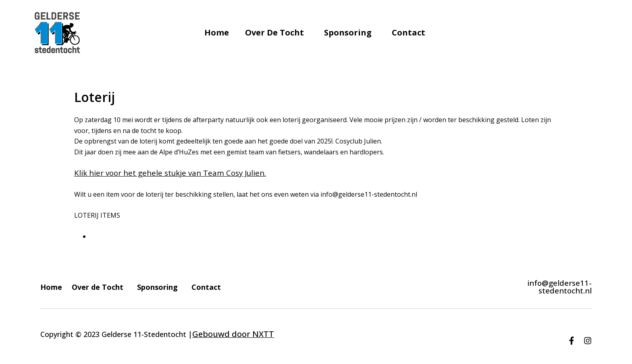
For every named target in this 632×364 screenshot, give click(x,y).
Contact (409, 32)
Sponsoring (350, 32)
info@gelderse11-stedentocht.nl (537, 287)
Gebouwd (209, 334)
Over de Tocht (276, 32)
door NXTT (245, 334)
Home (217, 32)
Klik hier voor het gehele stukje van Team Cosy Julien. (155, 173)
